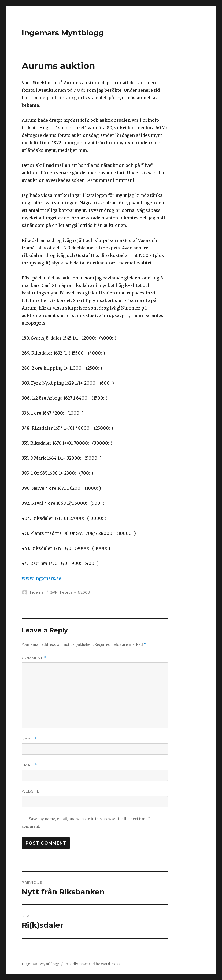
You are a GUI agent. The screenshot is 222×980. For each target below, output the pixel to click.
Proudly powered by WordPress (92, 964)
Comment (34, 658)
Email (29, 765)
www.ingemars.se (41, 578)
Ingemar (37, 592)
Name (29, 739)
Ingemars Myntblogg (63, 33)
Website (31, 791)
